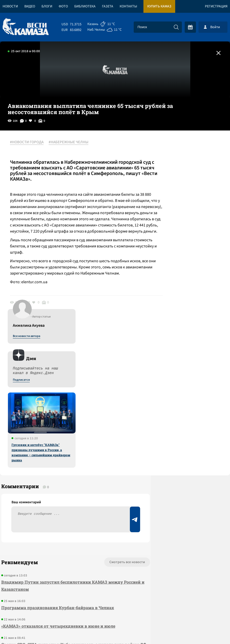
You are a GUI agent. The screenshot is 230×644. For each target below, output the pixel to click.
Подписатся (168, 192)
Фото (63, 6)
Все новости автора (173, 148)
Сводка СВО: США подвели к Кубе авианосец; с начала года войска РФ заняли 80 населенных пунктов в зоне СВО (57, 523)
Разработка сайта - (210, 630)
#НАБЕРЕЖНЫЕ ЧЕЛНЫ (71, 143)
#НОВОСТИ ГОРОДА (30, 143)
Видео (30, 6)
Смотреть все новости (92, 433)
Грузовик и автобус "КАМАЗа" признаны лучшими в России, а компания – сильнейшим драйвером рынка (188, 264)
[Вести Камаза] (26, 27)
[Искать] (176, 27)
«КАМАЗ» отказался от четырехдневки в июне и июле (57, 497)
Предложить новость (179, 450)
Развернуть (115, 610)
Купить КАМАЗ (159, 6)
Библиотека (85, 6)
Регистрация (216, 6)
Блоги (47, 6)
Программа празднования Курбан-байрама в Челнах (56, 479)
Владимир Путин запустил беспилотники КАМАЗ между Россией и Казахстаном (53, 457)
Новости (10, 6)
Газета (108, 6)
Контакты (128, 6)
